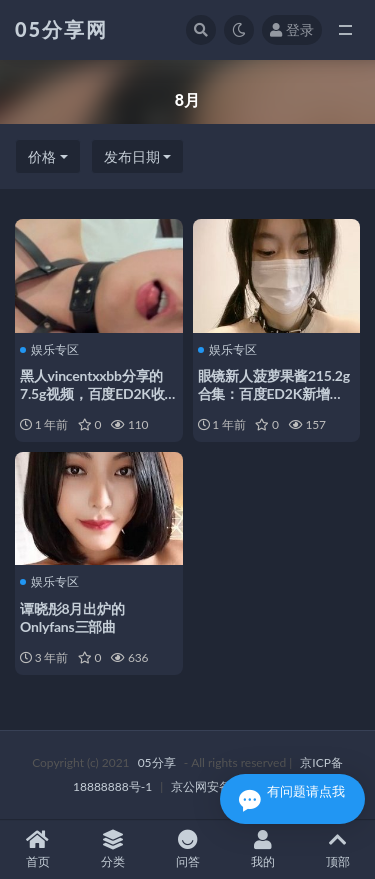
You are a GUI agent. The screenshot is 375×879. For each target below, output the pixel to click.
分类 (112, 849)
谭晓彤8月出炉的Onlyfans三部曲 (72, 617)
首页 (37, 849)
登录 (292, 29)
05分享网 (61, 29)
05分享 (157, 762)
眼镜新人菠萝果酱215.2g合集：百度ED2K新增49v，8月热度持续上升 (274, 393)
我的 (262, 849)
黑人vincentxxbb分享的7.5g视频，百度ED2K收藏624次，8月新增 (92, 393)
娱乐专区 (49, 350)
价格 (42, 156)
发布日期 (132, 156)
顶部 (337, 849)
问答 (187, 849)
